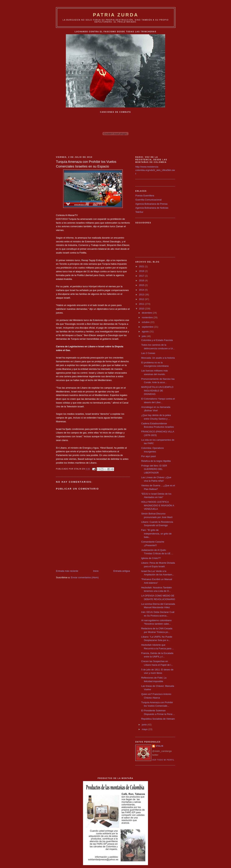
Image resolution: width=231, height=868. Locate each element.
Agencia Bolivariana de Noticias (152, 208)
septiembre (148, 327)
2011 (142, 304)
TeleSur (139, 212)
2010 (142, 309)
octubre (146, 322)
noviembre (148, 317)
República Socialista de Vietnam (158, 719)
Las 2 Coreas (148, 353)
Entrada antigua (122, 571)
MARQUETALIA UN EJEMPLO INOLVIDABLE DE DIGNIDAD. (157, 391)
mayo (145, 729)
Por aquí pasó (148, 456)
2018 (142, 271)
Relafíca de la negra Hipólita (156, 461)
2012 (142, 299)
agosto (146, 331)
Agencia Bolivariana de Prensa (151, 204)
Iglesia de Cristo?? (151, 558)
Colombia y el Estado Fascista (157, 340)
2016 (142, 280)
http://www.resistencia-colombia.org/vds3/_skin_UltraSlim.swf (155, 170)
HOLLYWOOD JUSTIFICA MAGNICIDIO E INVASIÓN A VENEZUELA (158, 505)
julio (144, 336)
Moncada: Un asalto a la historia (158, 358)
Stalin (160, 746)
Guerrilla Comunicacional (148, 200)
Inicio (96, 571)
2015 (142, 285)
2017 (142, 276)
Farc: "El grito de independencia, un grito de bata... (156, 534)
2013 (142, 295)
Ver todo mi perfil (163, 760)
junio (145, 725)
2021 (142, 266)
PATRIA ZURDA (116, 15)
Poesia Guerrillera (145, 196)
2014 (142, 290)
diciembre (147, 313)
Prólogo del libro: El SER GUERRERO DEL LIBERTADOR (154, 469)
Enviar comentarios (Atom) (85, 577)
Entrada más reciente (67, 571)
